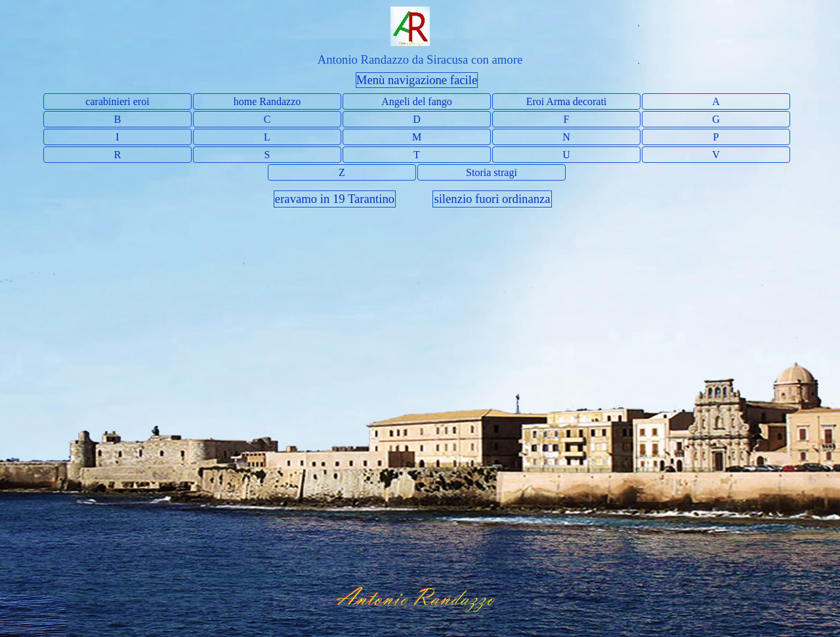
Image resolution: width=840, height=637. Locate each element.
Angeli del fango (417, 101)
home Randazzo (267, 101)
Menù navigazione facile (417, 80)
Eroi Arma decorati (567, 101)
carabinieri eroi (117, 101)
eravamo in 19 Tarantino (335, 199)
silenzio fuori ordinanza (492, 199)
